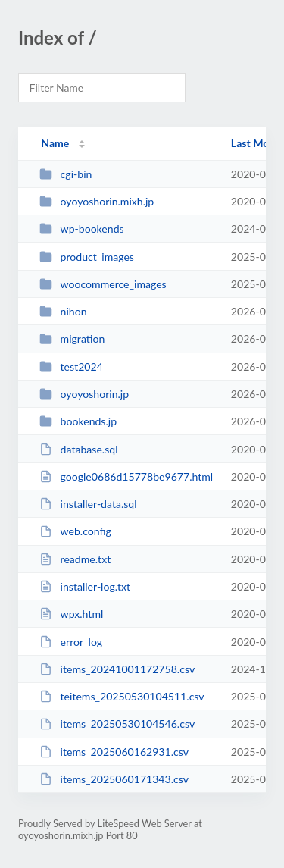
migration (72, 338)
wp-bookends (81, 229)
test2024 (71, 367)
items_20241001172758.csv (117, 669)
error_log (71, 642)
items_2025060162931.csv (114, 752)
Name (55, 143)
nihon (63, 311)
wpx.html (71, 614)
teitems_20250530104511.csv (122, 696)
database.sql (78, 449)
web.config (75, 531)
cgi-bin (66, 174)
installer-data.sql (88, 504)
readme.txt (75, 559)
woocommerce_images (103, 284)
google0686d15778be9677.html (126, 476)
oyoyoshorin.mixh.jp (97, 201)
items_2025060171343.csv (114, 779)
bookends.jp (78, 421)
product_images (87, 257)
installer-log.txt (85, 586)
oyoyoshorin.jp (84, 394)
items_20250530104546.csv (117, 724)
